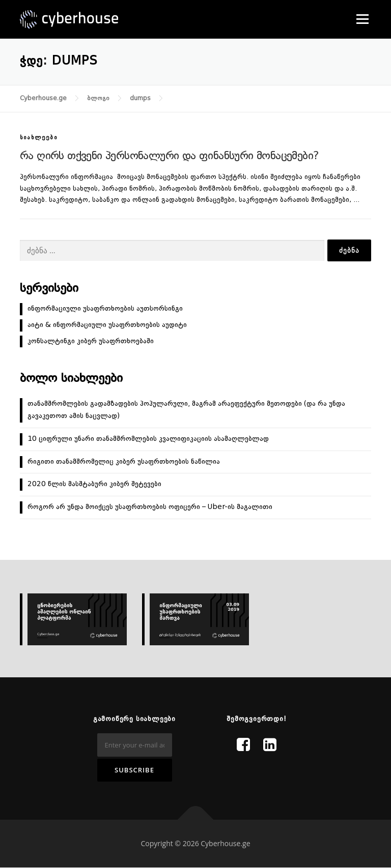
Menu (362, 19)
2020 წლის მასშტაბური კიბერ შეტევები (94, 484)
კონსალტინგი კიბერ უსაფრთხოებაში (91, 341)
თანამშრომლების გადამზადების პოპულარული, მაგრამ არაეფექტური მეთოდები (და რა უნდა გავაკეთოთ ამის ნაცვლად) (186, 410)
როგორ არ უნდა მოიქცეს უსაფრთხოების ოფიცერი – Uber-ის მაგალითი (150, 507)
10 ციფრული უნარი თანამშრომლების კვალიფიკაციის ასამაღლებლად (148, 439)
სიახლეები (39, 138)
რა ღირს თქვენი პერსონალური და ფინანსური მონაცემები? (169, 156)
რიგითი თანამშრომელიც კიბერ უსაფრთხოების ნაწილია (124, 462)
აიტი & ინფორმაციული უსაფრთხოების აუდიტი (107, 325)
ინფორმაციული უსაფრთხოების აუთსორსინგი (105, 309)
